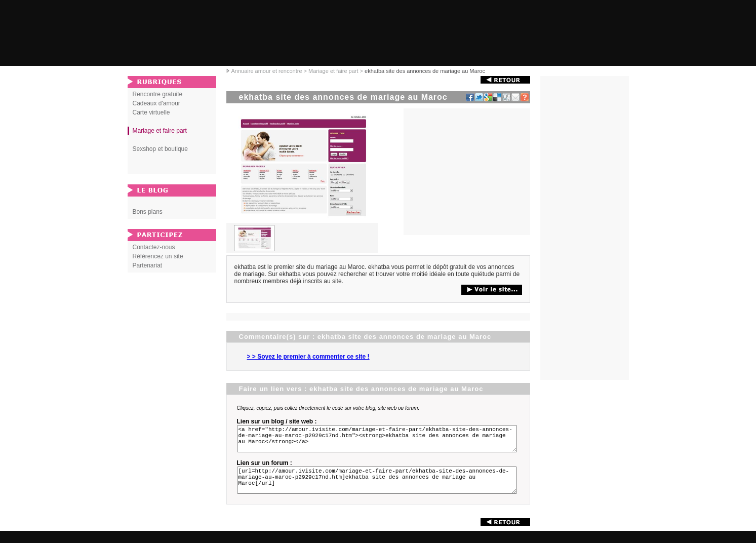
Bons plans (148, 212)
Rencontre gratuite (158, 94)
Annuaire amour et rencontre (267, 71)
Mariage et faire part (333, 71)
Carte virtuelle (151, 112)
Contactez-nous (154, 247)
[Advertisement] (467, 172)
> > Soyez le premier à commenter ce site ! (308, 357)
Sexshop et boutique (160, 149)
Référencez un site (158, 256)
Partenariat (148, 265)
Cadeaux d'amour (156, 103)
